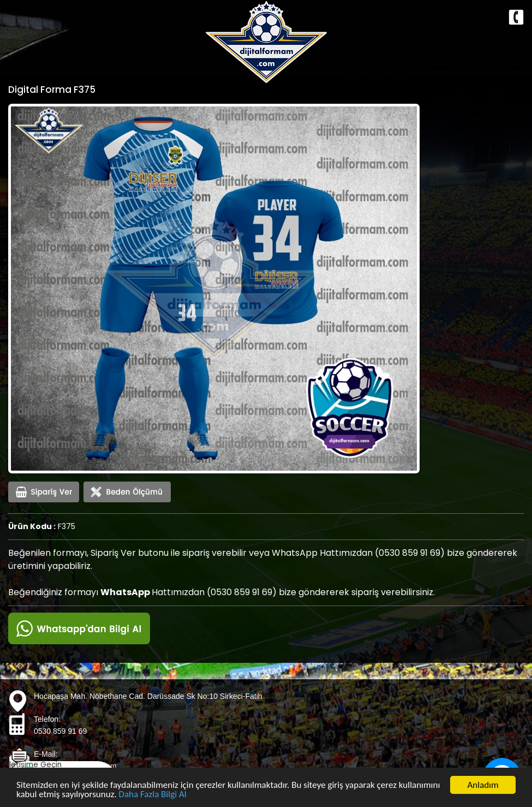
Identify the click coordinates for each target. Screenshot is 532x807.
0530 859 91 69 (60, 731)
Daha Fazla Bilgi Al (153, 795)
